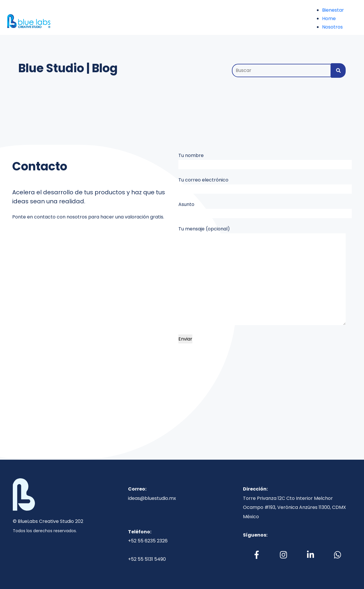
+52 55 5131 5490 (147, 559)
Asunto (265, 210)
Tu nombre (265, 161)
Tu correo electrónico (265, 185)
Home (329, 18)
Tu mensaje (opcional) (262, 275)
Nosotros (332, 27)
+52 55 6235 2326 (148, 541)
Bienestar (333, 10)
